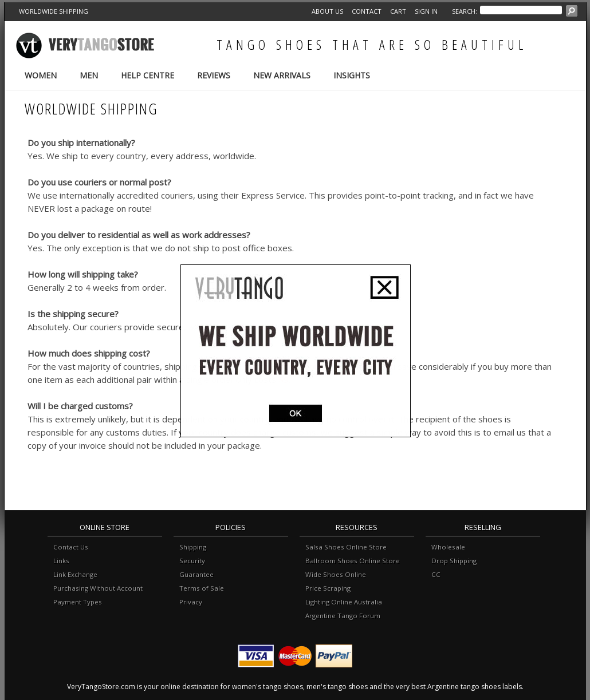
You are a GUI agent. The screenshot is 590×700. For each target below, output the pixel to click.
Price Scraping (328, 588)
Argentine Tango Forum (343, 616)
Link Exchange (75, 574)
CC (436, 574)
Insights (352, 75)
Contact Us (71, 547)
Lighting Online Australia (344, 602)
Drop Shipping (454, 561)
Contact (367, 11)
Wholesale (448, 547)
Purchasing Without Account (98, 588)
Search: (465, 11)
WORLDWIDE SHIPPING (54, 11)
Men (89, 75)
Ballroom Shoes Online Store (353, 561)
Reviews (214, 75)
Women (41, 75)
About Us (327, 11)
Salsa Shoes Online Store (346, 547)
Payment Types (78, 602)
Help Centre (147, 75)
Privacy (191, 602)
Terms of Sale (202, 588)
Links (61, 561)
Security (192, 561)
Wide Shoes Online (336, 574)
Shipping (193, 547)
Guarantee (196, 574)
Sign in (426, 11)
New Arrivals (282, 75)
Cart (398, 11)
